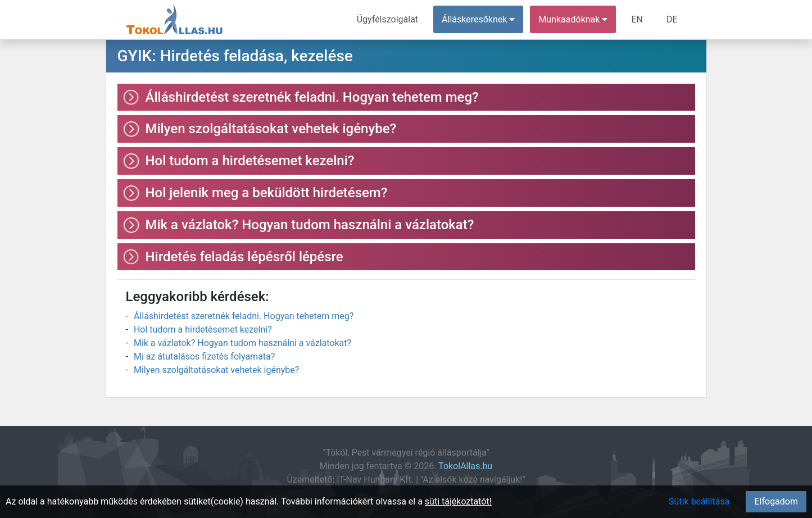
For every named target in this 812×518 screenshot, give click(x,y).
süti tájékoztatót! (458, 501)
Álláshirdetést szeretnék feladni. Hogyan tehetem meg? (244, 316)
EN (637, 19)
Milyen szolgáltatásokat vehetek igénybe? (216, 370)
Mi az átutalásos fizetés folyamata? (204, 356)
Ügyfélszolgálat (387, 19)
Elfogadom (776, 501)
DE (672, 19)
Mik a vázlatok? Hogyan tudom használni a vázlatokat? (242, 343)
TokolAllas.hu (465, 466)
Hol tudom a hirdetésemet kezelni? (203, 330)
